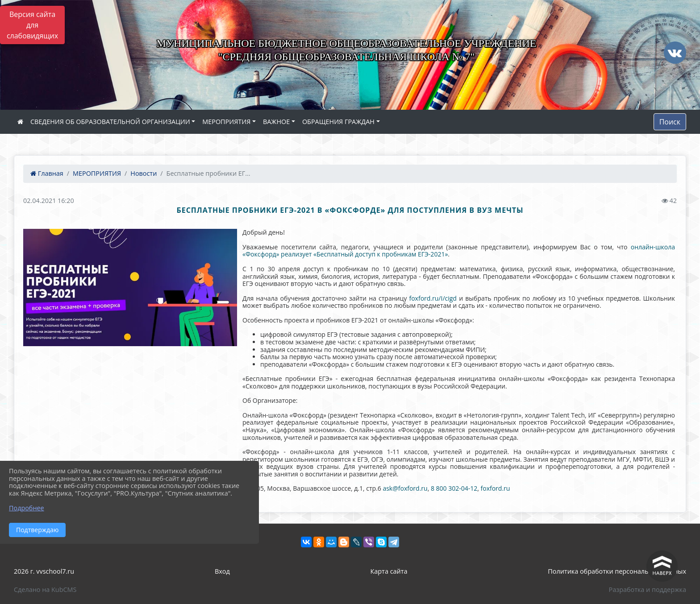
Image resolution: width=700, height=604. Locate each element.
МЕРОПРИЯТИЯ (226, 122)
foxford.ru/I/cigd (433, 298)
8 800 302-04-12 (454, 488)
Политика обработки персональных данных (617, 571)
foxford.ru (496, 488)
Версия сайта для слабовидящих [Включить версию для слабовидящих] (32, 25)
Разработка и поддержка (648, 590)
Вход (222, 571)
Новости (144, 173)
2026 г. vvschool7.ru (44, 571)
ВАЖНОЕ (276, 122)
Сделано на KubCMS (45, 590)
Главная (47, 173)
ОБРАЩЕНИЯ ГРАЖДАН (338, 122)
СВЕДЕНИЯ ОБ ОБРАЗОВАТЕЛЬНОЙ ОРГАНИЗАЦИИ (110, 122)
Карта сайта (389, 571)
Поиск (670, 122)
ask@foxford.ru (405, 488)
